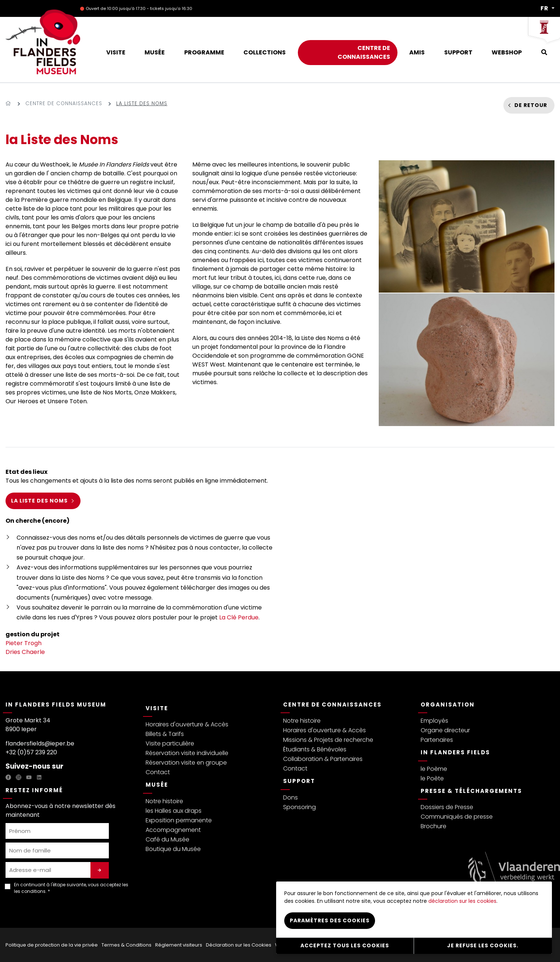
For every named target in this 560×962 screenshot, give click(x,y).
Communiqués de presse (457, 817)
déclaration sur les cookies (462, 901)
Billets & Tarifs (165, 734)
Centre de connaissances (64, 103)
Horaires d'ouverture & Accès (187, 724)
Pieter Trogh (24, 643)
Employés (434, 721)
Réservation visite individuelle (187, 753)
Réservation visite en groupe (186, 763)
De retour (531, 105)
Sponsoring (299, 807)
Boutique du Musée (173, 849)
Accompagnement (173, 830)
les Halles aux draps (174, 811)
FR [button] (545, 8)
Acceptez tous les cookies (345, 945)
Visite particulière (170, 743)
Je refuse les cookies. (483, 945)
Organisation (448, 704)
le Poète (432, 778)
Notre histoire (164, 801)
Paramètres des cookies (330, 920)
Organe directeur (445, 730)
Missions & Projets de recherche (328, 740)
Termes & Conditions (126, 945)
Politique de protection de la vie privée (52, 945)
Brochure (434, 826)
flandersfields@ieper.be (40, 743)
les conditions (30, 891)
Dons (290, 798)
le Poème (434, 769)
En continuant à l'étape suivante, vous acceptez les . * (71, 888)
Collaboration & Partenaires (323, 759)
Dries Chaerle (25, 652)
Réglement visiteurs (179, 945)
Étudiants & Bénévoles (315, 749)
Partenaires (437, 740)
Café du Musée (167, 839)
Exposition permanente (179, 820)
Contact (158, 772)
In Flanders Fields (455, 752)
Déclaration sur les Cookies (239, 945)
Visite (157, 708)
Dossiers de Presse (447, 807)
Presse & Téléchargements (471, 791)
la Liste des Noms (39, 501)
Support (299, 781)
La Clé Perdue (239, 617)
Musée (157, 785)
